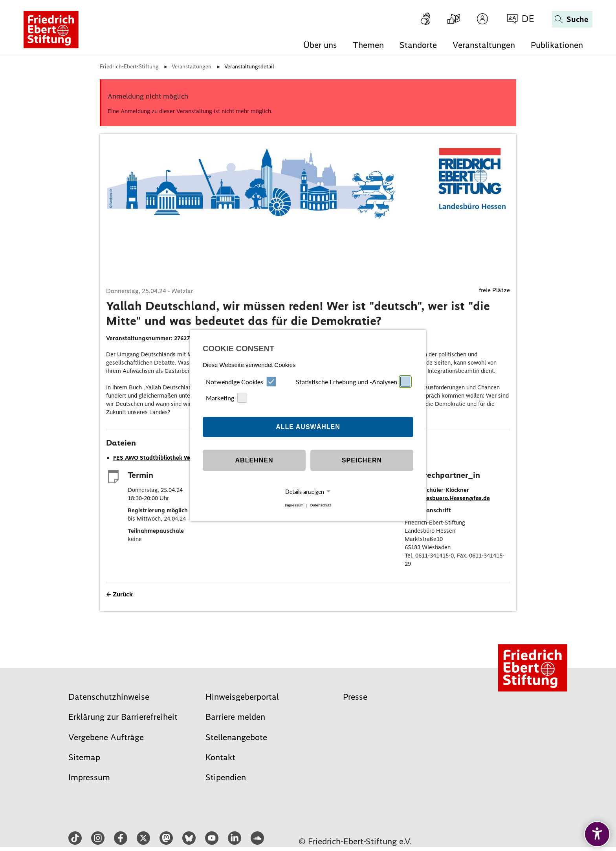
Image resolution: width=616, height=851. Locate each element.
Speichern (362, 460)
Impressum (294, 505)
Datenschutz (321, 505)
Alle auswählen (308, 427)
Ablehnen (254, 460)
